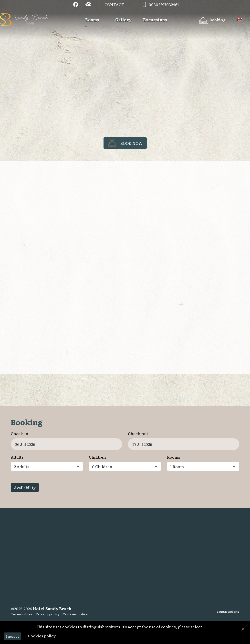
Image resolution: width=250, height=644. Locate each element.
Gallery (123, 20)
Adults (17, 457)
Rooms (92, 20)
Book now (125, 143)
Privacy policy (48, 614)
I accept (13, 636)
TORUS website (228, 611)
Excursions (155, 20)
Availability (25, 487)
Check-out (138, 433)
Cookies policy (75, 614)
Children (97, 457)
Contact (114, 4)
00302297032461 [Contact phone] (159, 4)
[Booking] (212, 20)
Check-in (20, 433)
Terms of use (22, 614)
